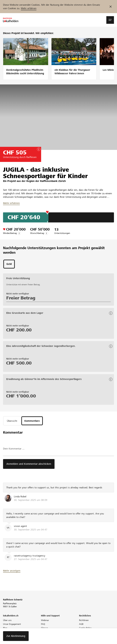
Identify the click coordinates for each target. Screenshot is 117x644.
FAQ (43, 624)
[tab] (9, 264)
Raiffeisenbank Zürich (53, 181)
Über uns (7, 620)
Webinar (45, 620)
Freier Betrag (21, 298)
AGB (81, 624)
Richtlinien (84, 620)
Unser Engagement (12, 624)
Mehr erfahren (29, 8)
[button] (110, 20)
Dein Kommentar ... (14, 449)
